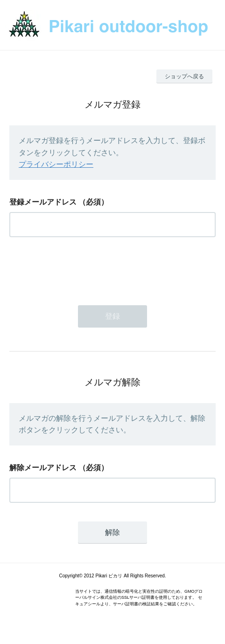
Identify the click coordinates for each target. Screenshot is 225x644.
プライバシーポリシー (56, 164)
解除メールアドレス (43, 468)
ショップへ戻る (184, 76)
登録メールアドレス (43, 202)
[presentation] (80, 268)
